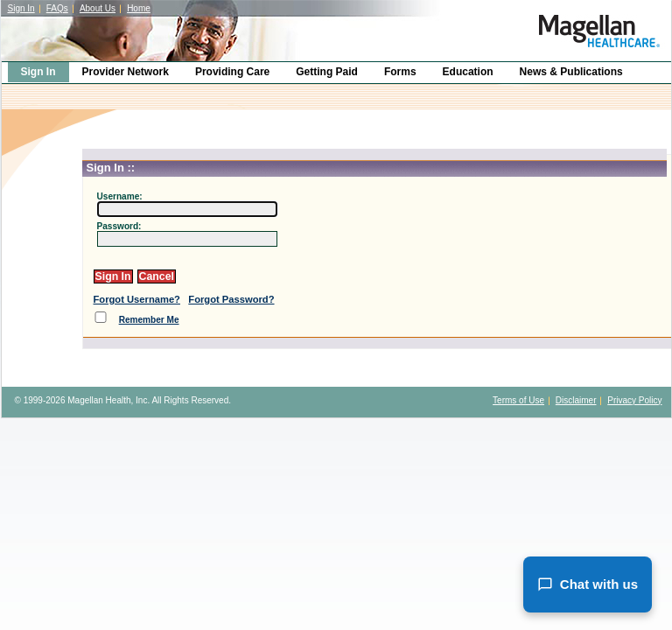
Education (468, 72)
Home (139, 8)
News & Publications (571, 72)
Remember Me (149, 320)
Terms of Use (518, 400)
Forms (400, 72)
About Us (98, 8)
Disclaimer (576, 400)
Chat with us (588, 584)
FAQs (57, 8)
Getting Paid (327, 72)
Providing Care (232, 72)
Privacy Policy (634, 400)
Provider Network (126, 72)
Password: (119, 226)
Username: (120, 196)
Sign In (21, 8)
